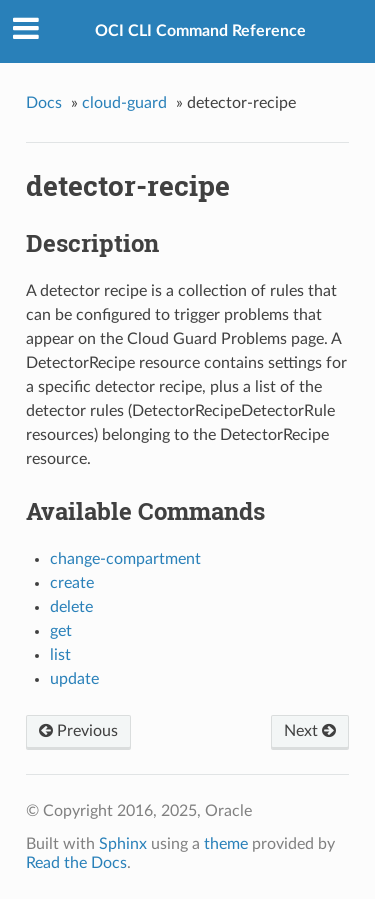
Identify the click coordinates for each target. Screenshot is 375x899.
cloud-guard (124, 103)
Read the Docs (76, 863)
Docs (44, 103)
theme (226, 844)
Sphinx (123, 844)
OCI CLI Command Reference (200, 31)
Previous (78, 731)
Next (310, 731)
